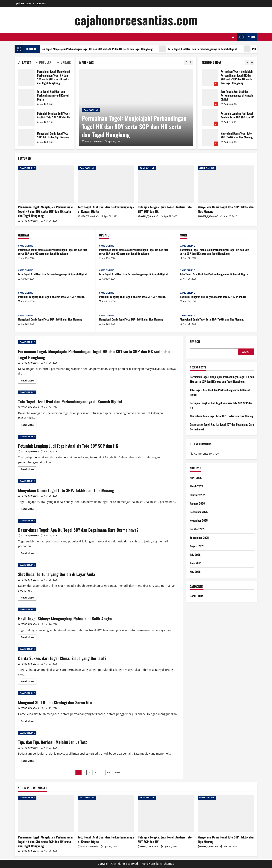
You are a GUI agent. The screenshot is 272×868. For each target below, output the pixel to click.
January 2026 (197, 503)
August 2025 (197, 546)
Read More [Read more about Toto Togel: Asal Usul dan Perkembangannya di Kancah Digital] (29, 425)
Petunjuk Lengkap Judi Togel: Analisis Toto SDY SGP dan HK (26, 118)
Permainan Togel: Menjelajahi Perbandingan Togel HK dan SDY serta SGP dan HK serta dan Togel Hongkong (101, 49)
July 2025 (195, 555)
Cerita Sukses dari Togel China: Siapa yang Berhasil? (62, 658)
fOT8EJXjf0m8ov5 (93, 141)
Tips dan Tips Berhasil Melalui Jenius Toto (53, 742)
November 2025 (199, 520)
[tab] (24, 63)
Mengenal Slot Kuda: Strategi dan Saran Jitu (55, 702)
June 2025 (196, 563)
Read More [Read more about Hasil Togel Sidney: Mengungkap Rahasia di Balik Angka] (29, 638)
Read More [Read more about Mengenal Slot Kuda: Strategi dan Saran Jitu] (29, 722)
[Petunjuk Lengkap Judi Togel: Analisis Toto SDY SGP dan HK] (166, 184)
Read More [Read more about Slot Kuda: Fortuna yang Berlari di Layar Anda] (29, 598)
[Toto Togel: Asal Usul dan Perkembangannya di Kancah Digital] (106, 184)
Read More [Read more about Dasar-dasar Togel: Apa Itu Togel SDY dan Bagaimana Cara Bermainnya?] (29, 554)
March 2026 (196, 486)
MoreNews (149, 864)
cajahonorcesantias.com (136, 20)
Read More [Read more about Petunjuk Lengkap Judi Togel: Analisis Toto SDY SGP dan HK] (29, 470)
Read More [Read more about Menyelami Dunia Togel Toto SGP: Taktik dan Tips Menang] (29, 509)
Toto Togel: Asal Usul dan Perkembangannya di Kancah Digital (211, 49)
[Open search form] (233, 37)
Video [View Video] (246, 37)
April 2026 (196, 478)
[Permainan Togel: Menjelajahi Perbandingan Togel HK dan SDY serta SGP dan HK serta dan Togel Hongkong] (46, 184)
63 (109, 772)
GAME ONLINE (91, 110)
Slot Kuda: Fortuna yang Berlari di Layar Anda (56, 574)
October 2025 (197, 529)
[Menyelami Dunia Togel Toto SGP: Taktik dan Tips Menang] (226, 184)
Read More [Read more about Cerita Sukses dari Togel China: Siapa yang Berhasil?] (29, 682)
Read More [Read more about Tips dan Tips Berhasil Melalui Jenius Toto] (29, 761)
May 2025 (195, 572)
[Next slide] (191, 62)
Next (117, 772)
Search (195, 342)
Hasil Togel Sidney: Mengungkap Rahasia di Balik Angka (65, 618)
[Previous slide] (186, 62)
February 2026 (198, 495)
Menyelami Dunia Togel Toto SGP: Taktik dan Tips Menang (26, 138)
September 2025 (199, 538)
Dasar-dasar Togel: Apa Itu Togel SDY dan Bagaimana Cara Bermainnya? (78, 530)
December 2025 (199, 512)
